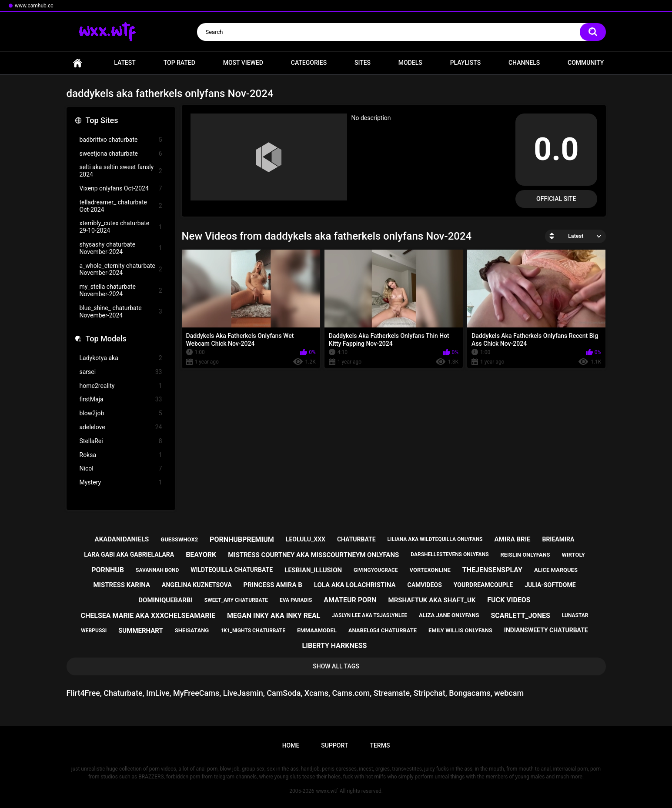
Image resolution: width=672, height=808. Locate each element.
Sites (363, 63)
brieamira (558, 539)
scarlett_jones (520, 616)
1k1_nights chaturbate (253, 631)
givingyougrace (376, 570)
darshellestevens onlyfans (450, 554)
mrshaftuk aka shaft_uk (432, 600)
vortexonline (430, 570)
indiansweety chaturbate (546, 630)
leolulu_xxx (306, 539)
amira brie (512, 539)
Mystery (121, 482)
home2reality (121, 386)
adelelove (121, 427)
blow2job (121, 413)
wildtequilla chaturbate (232, 570)
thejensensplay (492, 570)
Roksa (121, 455)
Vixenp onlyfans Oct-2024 (121, 189)
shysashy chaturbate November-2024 (121, 248)
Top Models (106, 339)
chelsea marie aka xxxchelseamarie (148, 616)
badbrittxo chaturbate (121, 140)
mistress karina (122, 585)
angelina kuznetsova (197, 585)
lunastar (575, 615)
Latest (125, 63)
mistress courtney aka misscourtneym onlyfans (313, 555)
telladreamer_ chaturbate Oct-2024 (121, 206)
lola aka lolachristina (355, 585)
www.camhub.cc (34, 6)
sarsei (121, 372)
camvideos (425, 585)
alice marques (556, 570)
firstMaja (121, 399)
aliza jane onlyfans (449, 615)
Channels (524, 63)
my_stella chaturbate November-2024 (121, 290)
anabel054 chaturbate (383, 630)
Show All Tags (336, 666)
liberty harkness (335, 646)
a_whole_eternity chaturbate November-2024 (121, 269)
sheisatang (192, 630)
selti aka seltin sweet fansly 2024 (121, 171)
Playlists (466, 63)
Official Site (556, 199)
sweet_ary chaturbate (236, 600)
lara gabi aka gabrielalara (129, 554)
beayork (201, 555)
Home (77, 63)
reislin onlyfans (525, 555)
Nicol (121, 469)
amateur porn (350, 600)
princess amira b (273, 585)
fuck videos (509, 600)
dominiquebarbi (165, 600)
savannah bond (157, 570)
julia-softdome (550, 585)
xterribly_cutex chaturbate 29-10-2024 (121, 227)
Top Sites (102, 120)
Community (586, 63)
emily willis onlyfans (460, 630)
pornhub (108, 570)
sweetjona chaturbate (121, 154)
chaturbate (356, 539)
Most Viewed (243, 63)
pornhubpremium (242, 539)
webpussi (94, 631)
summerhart (141, 631)
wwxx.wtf (327, 791)
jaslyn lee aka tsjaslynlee (369, 615)
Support (334, 745)
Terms (380, 745)
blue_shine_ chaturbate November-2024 (121, 312)
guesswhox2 (179, 539)
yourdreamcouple (483, 585)
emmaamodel (317, 630)
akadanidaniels (122, 539)
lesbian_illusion (313, 570)
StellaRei (121, 441)
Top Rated (179, 63)
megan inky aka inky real (274, 616)
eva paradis (296, 600)
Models (410, 63)
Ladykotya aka (121, 358)
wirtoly (573, 555)
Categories (309, 63)
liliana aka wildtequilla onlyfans (435, 539)
